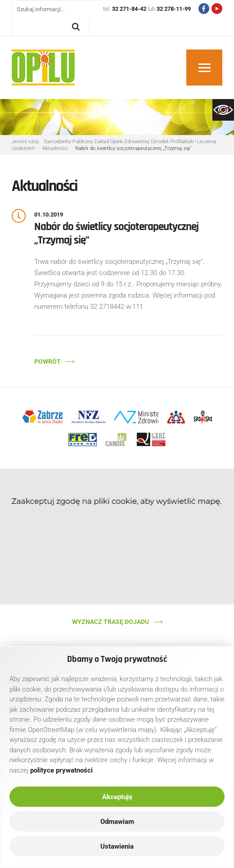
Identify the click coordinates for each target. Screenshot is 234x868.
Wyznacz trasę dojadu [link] (110, 622)
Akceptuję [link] (117, 797)
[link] (223, 110)
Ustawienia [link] (117, 846)
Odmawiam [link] (117, 822)
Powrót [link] (47, 362)
